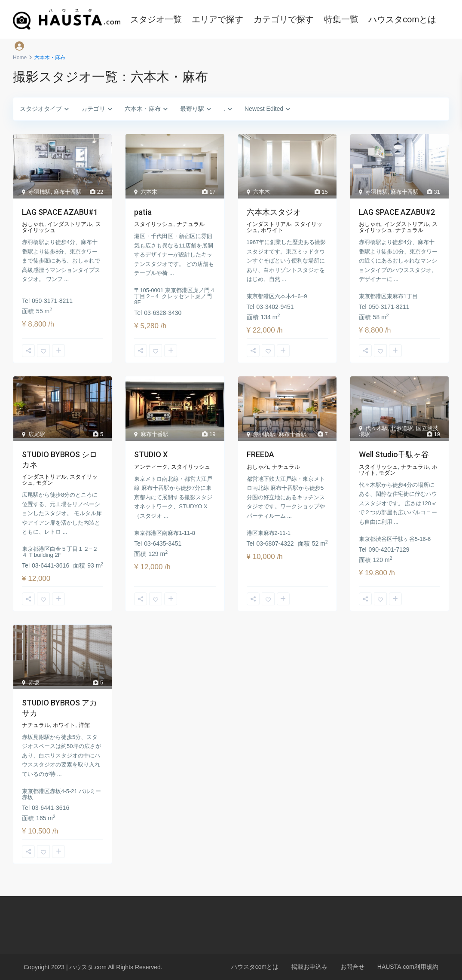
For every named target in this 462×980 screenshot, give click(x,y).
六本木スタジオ (274, 212)
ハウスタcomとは (402, 19)
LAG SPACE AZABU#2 (397, 212)
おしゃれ (33, 224)
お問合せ (352, 967)
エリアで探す (217, 19)
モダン (44, 483)
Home (20, 58)
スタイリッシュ (154, 224)
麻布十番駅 (68, 192)
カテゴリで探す (284, 19)
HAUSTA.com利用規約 (408, 967)
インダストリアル (70, 224)
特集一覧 (341, 19)
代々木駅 (376, 428)
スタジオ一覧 (156, 19)
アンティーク (151, 467)
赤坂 (34, 682)
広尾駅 (37, 434)
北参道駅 (402, 428)
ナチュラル (191, 224)
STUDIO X (151, 454)
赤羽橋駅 (40, 192)
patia (143, 212)
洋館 (84, 725)
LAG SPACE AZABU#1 (60, 212)
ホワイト (272, 230)
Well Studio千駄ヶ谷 (394, 454)
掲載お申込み (309, 967)
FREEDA (260, 454)
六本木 (149, 192)
